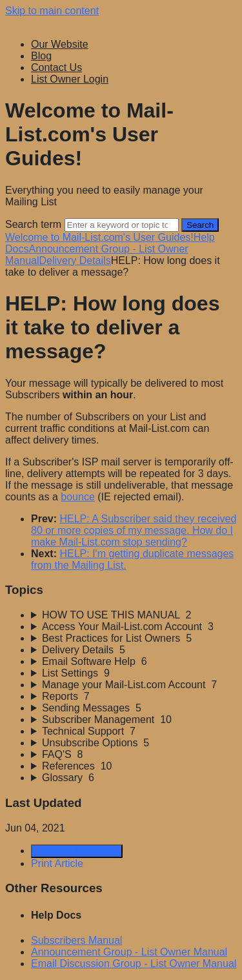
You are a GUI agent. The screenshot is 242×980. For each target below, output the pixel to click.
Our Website (60, 44)
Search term (33, 224)
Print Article (57, 863)
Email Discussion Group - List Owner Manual (134, 964)
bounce (78, 497)
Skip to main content (52, 11)
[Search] (122, 225)
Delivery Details (75, 260)
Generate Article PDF (77, 851)
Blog (41, 56)
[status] (121, 440)
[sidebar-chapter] (134, 615)
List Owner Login (70, 79)
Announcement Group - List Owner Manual (129, 952)
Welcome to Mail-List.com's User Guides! (99, 237)
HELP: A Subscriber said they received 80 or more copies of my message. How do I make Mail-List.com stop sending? (134, 530)
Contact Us (56, 67)
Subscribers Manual (76, 940)
